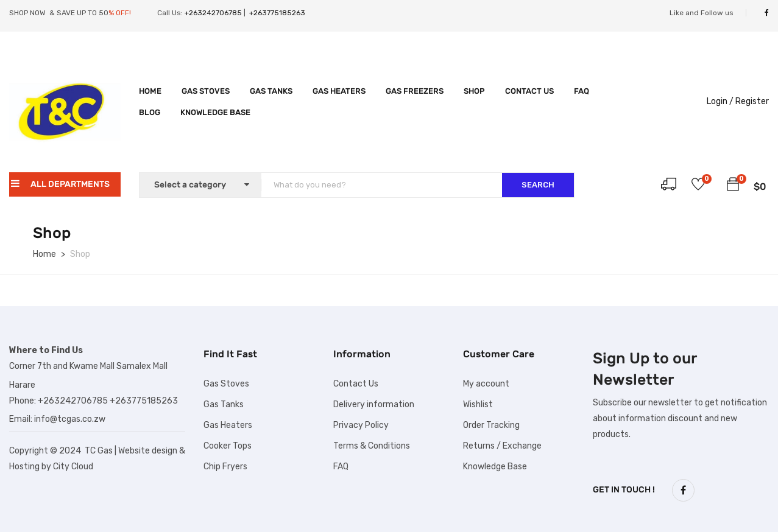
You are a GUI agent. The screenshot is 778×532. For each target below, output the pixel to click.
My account (486, 384)
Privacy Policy (361, 425)
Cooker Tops (228, 446)
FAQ (582, 91)
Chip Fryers (225, 467)
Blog (150, 112)
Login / (720, 101)
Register (752, 101)
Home (150, 91)
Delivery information (374, 404)
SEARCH (538, 185)
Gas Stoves (206, 91)
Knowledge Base (215, 112)
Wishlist (478, 404)
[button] (733, 186)
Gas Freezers (415, 91)
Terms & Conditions (372, 446)
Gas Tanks (271, 91)
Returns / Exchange (502, 446)
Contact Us (529, 91)
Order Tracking (491, 425)
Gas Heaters (339, 91)
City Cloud (73, 467)
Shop (474, 91)
